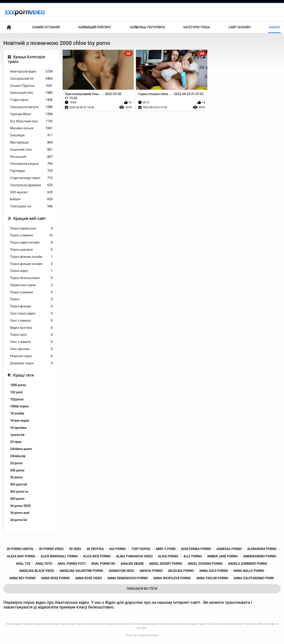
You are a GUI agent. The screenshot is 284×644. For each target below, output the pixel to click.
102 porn (16, 392)
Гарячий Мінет (31, 114)
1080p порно (19, 406)
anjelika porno (181, 571)
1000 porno (18, 385)
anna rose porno (55, 578)
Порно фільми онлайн (31, 257)
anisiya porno (151, 571)
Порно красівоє (31, 250)
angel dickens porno (205, 564)
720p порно (141, 549)
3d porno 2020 (20, 506)
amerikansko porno (260, 556)
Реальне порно (31, 356)
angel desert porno (166, 564)
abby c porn (165, 549)
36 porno (16, 477)
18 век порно (20, 421)
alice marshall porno (59, 556)
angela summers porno (248, 564)
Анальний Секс (31, 150)
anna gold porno (214, 571)
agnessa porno (229, 549)
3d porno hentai (20, 549)
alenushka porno (262, 549)
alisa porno (168, 556)
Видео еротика (31, 328)
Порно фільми (31, 306)
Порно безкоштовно (31, 278)
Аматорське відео (31, 72)
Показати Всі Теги (142, 589)
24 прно (16, 442)
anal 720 (23, 564)
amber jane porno (222, 556)
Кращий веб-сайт (30, 218)
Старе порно (31, 100)
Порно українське (31, 228)
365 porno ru (19, 492)
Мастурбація (31, 143)
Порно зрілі (31, 335)
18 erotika (17, 413)
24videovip (18, 456)
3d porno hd (18, 520)
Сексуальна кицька (31, 164)
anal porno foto (72, 564)
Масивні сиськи (31, 128)
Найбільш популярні (147, 27)
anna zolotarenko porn (254, 578)
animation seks (121, 571)
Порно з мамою (31, 235)
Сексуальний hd (31, 79)
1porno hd (17, 435)
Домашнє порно (31, 363)
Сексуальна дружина (31, 185)
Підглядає (31, 171)
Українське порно (31, 285)
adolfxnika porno (196, 549)
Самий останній (46, 27)
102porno (17, 399)
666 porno (118, 549)
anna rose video (89, 578)
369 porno (17, 499)
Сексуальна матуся (31, 107)
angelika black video (37, 571)
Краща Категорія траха (26, 59)
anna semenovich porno (128, 578)
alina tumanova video (134, 556)
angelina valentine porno (81, 571)
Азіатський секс (31, 93)
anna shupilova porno (172, 578)
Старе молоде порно (31, 178)
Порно (31, 299)
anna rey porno (23, 578)
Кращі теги (23, 375)
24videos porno (21, 449)
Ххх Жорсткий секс (31, 121)
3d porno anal (20, 513)
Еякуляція (31, 135)
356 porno (17, 470)
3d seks (75, 549)
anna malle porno (249, 571)
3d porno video (51, 549)
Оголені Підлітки (31, 86)
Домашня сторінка (9, 27)
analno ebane (132, 564)
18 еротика (18, 428)
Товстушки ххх (31, 206)
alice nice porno (97, 556)
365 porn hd (19, 484)
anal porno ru (103, 564)
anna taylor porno (212, 578)
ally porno (193, 556)
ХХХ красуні (31, 192)
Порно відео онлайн (31, 243)
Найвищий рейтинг (95, 27)
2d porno (16, 463)
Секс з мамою (31, 321)
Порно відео (31, 271)
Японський (31, 157)
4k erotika (95, 549)
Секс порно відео (31, 314)
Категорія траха (197, 27)
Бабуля (31, 199)
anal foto (44, 564)
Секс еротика (31, 349)
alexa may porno (21, 556)
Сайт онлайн (240, 27)
